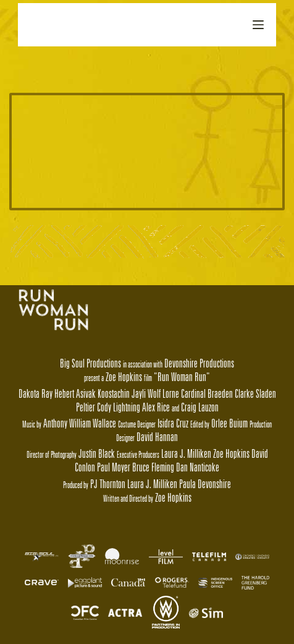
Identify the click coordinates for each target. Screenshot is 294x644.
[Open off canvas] (258, 25)
